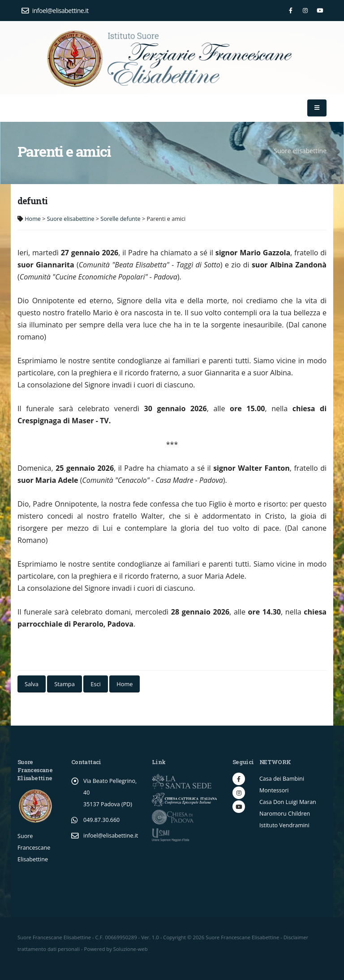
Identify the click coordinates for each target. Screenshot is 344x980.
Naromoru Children (285, 814)
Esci (96, 684)
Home (33, 219)
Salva (32, 684)
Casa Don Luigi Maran (288, 802)
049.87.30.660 (102, 820)
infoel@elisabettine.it (55, 11)
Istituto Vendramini (285, 825)
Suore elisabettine (71, 219)
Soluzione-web (131, 949)
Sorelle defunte (120, 219)
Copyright (174, 937)
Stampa (64, 684)
